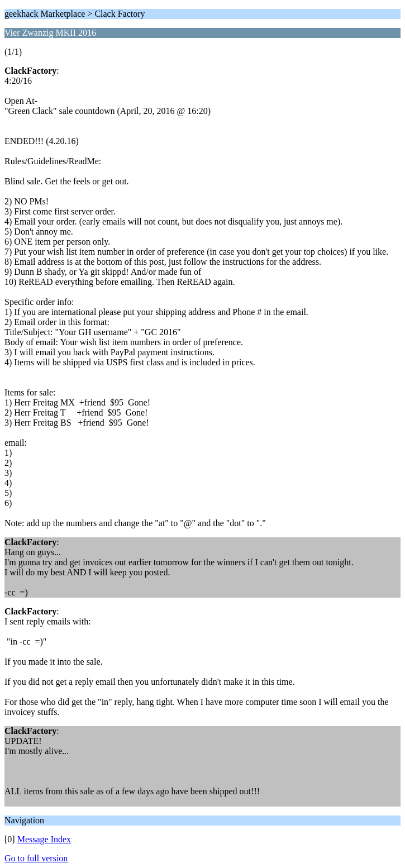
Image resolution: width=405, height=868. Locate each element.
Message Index (44, 839)
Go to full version (36, 858)
